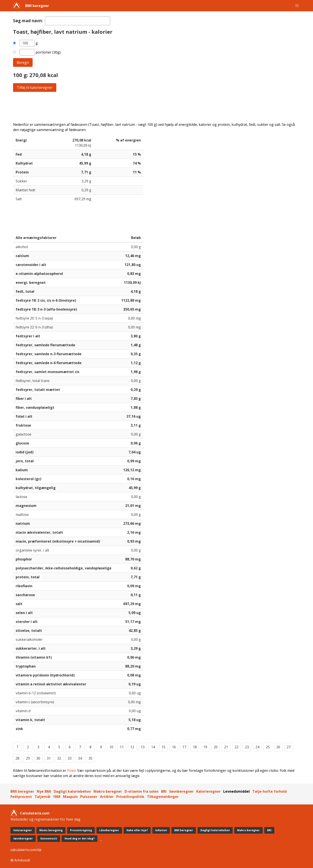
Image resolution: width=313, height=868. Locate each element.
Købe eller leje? (137, 830)
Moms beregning (51, 830)
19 (205, 747)
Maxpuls (70, 797)
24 (257, 747)
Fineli (71, 770)
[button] (297, 6)
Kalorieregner (208, 791)
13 (143, 747)
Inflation (161, 830)
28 (17, 758)
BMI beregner (37, 6)
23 (247, 747)
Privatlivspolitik (130, 797)
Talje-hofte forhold (270, 791)
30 (38, 758)
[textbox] (78, 21)
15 (163, 747)
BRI (164, 791)
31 (49, 758)
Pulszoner (89, 797)
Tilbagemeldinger (163, 797)
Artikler (107, 797)
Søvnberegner (181, 791)
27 (289, 747)
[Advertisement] (143, 107)
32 (59, 758)
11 (122, 747)
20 (216, 747)
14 (153, 747)
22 (236, 747)
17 (184, 747)
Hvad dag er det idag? (80, 839)
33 (70, 758)
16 (174, 747)
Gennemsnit (49, 839)
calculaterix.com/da (26, 850)
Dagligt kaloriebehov (72, 791)
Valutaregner (23, 830)
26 (278, 747)
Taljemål (42, 797)
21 (226, 747)
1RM (57, 797)
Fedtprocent (21, 797)
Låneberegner (109, 830)
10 (111, 747)
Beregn (23, 62)
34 (80, 758)
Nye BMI (44, 791)
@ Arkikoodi (20, 860)
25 (268, 747)
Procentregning (81, 830)
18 (195, 747)
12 (132, 747)
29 (28, 758)
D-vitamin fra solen (142, 791)
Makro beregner (108, 791)
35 (90, 758)
